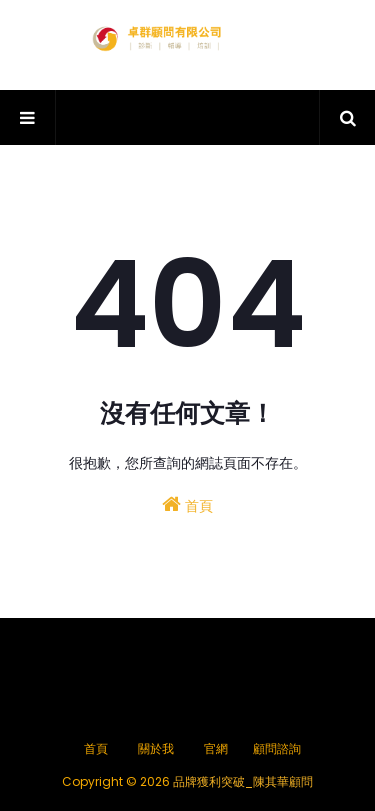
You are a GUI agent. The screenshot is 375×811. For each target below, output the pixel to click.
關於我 (156, 748)
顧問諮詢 (277, 748)
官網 (216, 748)
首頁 (187, 505)
